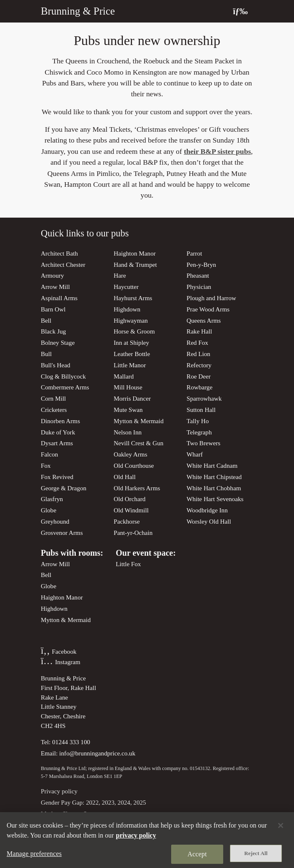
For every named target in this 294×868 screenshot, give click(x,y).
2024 (124, 802)
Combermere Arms (65, 387)
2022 (92, 802)
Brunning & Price (78, 11)
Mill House (128, 387)
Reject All (256, 858)
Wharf (195, 454)
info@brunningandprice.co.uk (97, 753)
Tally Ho (198, 421)
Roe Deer (199, 376)
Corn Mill (53, 398)
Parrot (194, 253)
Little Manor (130, 365)
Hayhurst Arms (133, 298)
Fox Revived (57, 477)
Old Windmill (131, 510)
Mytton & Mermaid (139, 421)
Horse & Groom (134, 331)
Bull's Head (56, 365)
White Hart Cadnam (212, 465)
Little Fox (128, 564)
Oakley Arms (131, 454)
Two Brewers (203, 443)
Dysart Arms (57, 443)
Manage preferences (34, 858)
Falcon (49, 454)
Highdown (127, 309)
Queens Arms (204, 320)
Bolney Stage (58, 342)
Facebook (59, 651)
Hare (120, 275)
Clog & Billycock (63, 376)
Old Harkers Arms (137, 488)
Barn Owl (53, 309)
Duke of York (58, 432)
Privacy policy (59, 791)
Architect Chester (63, 265)
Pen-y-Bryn (201, 265)
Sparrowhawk (204, 398)
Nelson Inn (128, 432)
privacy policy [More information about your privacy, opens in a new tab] (136, 840)
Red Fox (197, 342)
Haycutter (126, 287)
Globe (49, 510)
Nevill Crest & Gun (138, 443)
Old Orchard (130, 499)
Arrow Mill (55, 287)
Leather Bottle (132, 354)
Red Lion (198, 354)
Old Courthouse (134, 465)
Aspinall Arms (59, 298)
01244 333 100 (71, 742)
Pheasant (198, 275)
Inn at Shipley (131, 342)
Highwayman (131, 320)
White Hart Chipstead (214, 477)
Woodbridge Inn (207, 510)
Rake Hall (199, 331)
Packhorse (127, 521)
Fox (46, 465)
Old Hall (125, 477)
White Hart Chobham (214, 488)
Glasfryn (52, 499)
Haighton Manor (135, 253)
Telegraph (199, 432)
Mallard (124, 376)
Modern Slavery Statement (75, 814)
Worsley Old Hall (209, 521)
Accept (197, 859)
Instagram (61, 662)
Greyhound (55, 521)
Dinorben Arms (60, 421)
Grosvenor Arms (62, 533)
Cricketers (54, 410)
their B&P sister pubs (217, 151)
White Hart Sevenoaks (215, 499)
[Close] (281, 830)
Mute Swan (128, 410)
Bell (46, 320)
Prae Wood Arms (208, 309)
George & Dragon (64, 488)
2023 (108, 802)
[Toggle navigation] (240, 11)
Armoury (52, 275)
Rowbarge (199, 387)
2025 (140, 802)
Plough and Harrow (211, 298)
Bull (46, 354)
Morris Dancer (132, 398)
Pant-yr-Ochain (133, 533)
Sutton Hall (201, 410)
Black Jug (53, 331)
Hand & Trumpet (135, 265)
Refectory (199, 365)
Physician (199, 287)
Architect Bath (59, 253)
